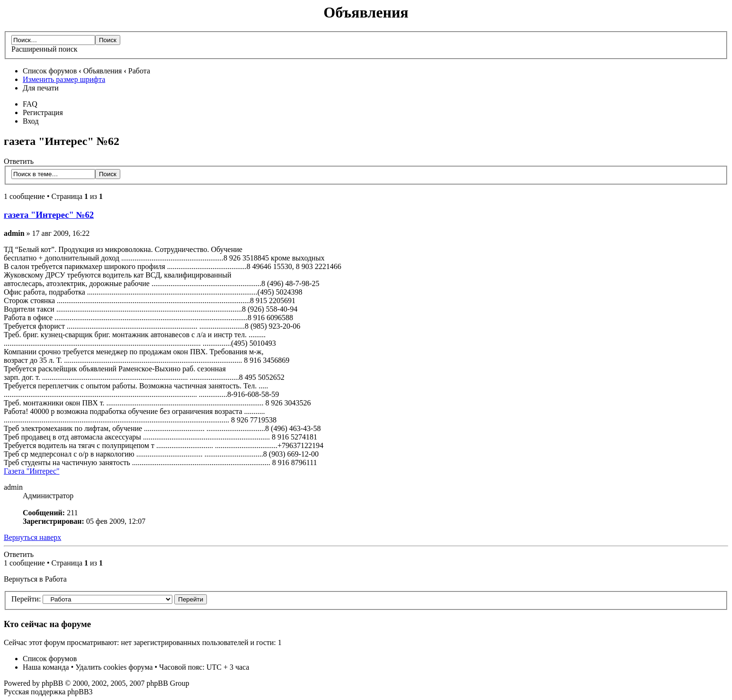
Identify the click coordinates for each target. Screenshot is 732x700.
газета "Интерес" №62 (49, 215)
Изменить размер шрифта (64, 79)
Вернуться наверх (32, 537)
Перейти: (26, 599)
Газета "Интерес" (32, 471)
